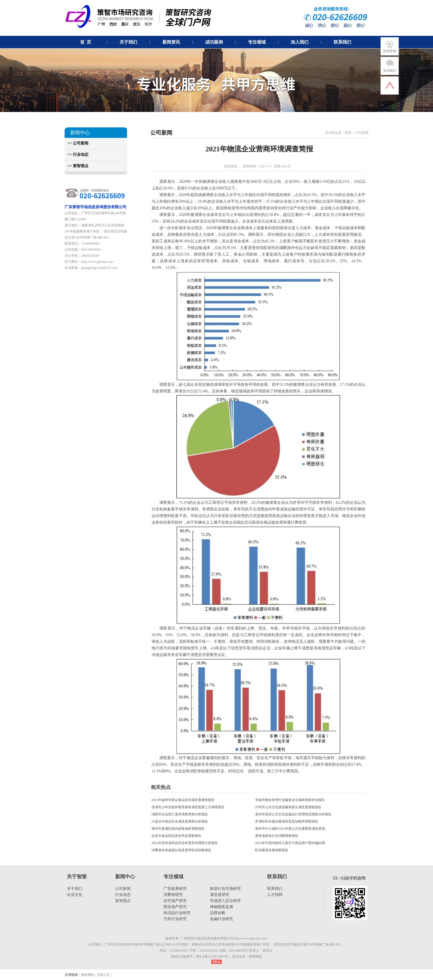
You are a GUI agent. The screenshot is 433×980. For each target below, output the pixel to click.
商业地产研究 (175, 907)
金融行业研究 (221, 919)
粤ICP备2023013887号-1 (213, 957)
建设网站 (88, 975)
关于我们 (75, 889)
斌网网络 (255, 957)
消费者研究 (173, 895)
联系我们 (275, 889)
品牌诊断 (218, 913)
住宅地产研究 (175, 901)
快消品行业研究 (177, 913)
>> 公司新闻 (76, 143)
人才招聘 (275, 895)
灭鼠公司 (103, 975)
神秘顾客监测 (221, 907)
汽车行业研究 (175, 919)
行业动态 (123, 895)
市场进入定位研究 (225, 901)
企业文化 (75, 895)
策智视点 (123, 901)
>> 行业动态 (76, 155)
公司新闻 (123, 889)
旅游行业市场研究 (225, 889)
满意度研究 (220, 895)
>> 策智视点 (76, 166)
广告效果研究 (175, 889)
